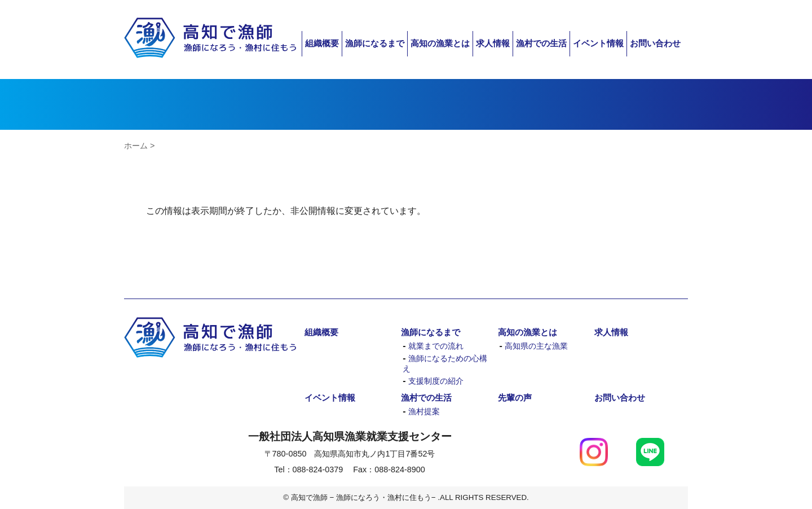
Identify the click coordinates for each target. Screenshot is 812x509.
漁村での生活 (541, 43)
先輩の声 (515, 398)
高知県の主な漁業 (536, 346)
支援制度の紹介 (436, 381)
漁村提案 (424, 412)
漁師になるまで (375, 43)
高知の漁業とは (440, 43)
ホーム (136, 146)
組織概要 (322, 43)
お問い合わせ (655, 43)
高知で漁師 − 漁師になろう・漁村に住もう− (210, 38)
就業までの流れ (436, 346)
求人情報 (493, 43)
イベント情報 (598, 43)
